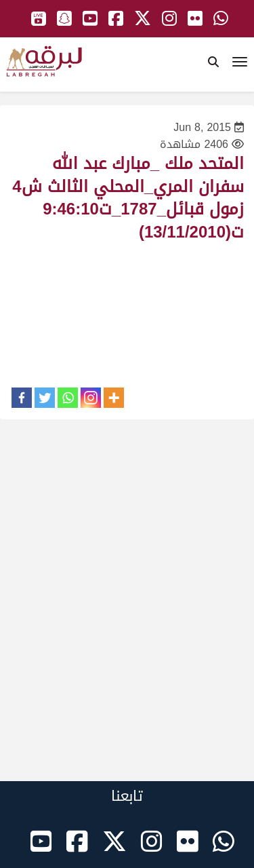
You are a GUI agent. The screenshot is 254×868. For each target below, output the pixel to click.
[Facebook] (22, 398)
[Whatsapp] (68, 398)
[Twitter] (45, 398)
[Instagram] (91, 398)
